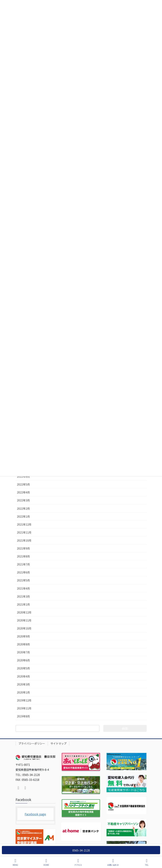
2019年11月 (24, 708)
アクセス (78, 862)
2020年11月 (24, 620)
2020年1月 (23, 692)
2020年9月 (23, 636)
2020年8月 (23, 644)
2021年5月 (23, 580)
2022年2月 (23, 508)
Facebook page (35, 814)
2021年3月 (23, 596)
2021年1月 (23, 604)
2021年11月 (24, 532)
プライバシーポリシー (32, 743)
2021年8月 (23, 556)
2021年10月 (24, 540)
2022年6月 (23, 476)
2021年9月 (23, 548)
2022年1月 (23, 516)
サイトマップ (58, 743)
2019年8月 (23, 716)
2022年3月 (23, 500)
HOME (46, 862)
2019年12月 (24, 700)
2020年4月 (23, 676)
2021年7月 (23, 564)
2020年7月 (23, 652)
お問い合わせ (113, 862)
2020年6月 (23, 660)
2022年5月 (23, 484)
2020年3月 (23, 684)
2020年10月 (24, 628)
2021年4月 (23, 588)
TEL (147, 862)
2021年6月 (23, 572)
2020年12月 (24, 612)
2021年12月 (24, 524)
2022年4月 (23, 492)
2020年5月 (23, 668)
